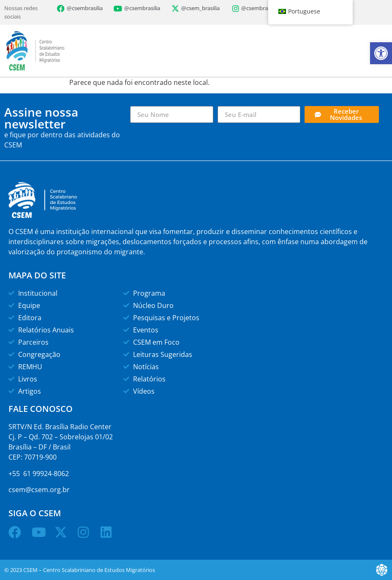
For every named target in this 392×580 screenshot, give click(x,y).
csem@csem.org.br (39, 490)
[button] (381, 53)
